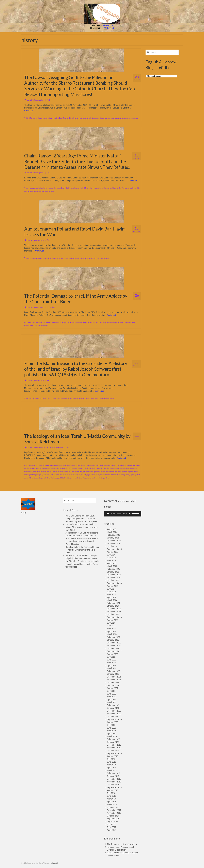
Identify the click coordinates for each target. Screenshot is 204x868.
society (128, 475)
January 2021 (113, 708)
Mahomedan (77, 398)
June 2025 (112, 558)
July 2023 (111, 623)
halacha (27, 469)
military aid (114, 323)
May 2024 (111, 595)
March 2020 (112, 736)
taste (45, 478)
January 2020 (113, 742)
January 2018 (113, 807)
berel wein (39, 118)
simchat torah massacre (32, 191)
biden (62, 323)
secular (93, 475)
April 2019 (111, 768)
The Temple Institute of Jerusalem (122, 844)
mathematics (28, 472)
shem (102, 475)
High (64, 469)
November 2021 (114, 680)
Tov (84, 478)
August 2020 (113, 722)
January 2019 (113, 776)
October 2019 (113, 751)
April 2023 (111, 631)
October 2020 (113, 717)
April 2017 (111, 830)
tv (87, 478)
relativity (84, 475)
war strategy (105, 258)
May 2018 (111, 799)
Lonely (116, 469)
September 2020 (114, 719)
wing (102, 478)
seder (98, 475)
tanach (36, 478)
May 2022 (111, 663)
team (49, 478)
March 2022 (112, 668)
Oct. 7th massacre (124, 188)
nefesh (77, 472)
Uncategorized (39, 100)
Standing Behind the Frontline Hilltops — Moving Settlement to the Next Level (82, 550)
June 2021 (112, 694)
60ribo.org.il (109, 28)
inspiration (74, 469)
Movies (72, 472)
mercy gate (82, 118)
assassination (38, 188)
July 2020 (111, 725)
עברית (24, 513)
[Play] (108, 514)
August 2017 (113, 821)
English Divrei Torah (57, 447)
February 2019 (113, 773)
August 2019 (113, 756)
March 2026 (112, 532)
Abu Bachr (29, 398)
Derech (73, 465)
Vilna (90, 478)
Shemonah (115, 475)
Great (138, 465)
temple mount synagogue (130, 118)
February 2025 (113, 569)
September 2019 (114, 753)
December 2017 (114, 810)
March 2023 (112, 634)
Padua (91, 472)
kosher (111, 469)
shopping (122, 475)
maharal (134, 469)
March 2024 (112, 600)
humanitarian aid (87, 323)
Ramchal (78, 475)
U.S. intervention (43, 326)
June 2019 (112, 762)
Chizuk (59, 465)
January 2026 (113, 538)
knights (76, 118)
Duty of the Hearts (70, 323)
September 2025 (114, 549)
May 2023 (111, 629)
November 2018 (114, 782)
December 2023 (114, 609)
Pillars (136, 472)
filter (105, 465)
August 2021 (113, 688)
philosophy (118, 472)
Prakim (26, 475)
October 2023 (113, 614)
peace (103, 472)
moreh (66, 472)
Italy (97, 469)
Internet (80, 469)
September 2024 (114, 583)
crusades (55, 118)
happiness (45, 469)
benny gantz (47, 188)
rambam (66, 475)
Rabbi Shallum (100, 398)
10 (27, 465)
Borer (35, 465)
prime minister (135, 188)
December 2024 (114, 575)
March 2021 (112, 702)
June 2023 (112, 626)
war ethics (97, 258)
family (101, 465)
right (88, 475)
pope (104, 118)
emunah (83, 465)
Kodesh (105, 469)
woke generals (49, 191)
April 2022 (111, 665)
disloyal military (88, 188)
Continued (29, 111)
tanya (41, 478)
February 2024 (113, 603)
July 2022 (111, 657)
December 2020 (114, 711)
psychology (33, 475)
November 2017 (114, 813)
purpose (40, 475)
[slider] (119, 514)
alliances (29, 258)
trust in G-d (34, 326)
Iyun (101, 469)
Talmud (31, 478)
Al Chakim (36, 398)
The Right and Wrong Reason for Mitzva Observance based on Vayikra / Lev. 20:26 (83, 527)
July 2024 (111, 589)
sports (26, 478)
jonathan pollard (59, 258)
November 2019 (114, 748)
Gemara (124, 465)
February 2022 (113, 671)
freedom (114, 465)
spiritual (137, 475)
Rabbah (56, 475)
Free (109, 465)
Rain (61, 475)
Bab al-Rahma (30, 118)
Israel (63, 398)
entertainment (91, 465)
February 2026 (113, 535)
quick (51, 475)
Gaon (119, 465)
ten (72, 478)
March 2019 (112, 770)
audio (34, 258)
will (99, 478)
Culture (64, 465)
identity (54, 398)
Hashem (52, 469)
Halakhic (39, 469)
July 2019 (111, 759)
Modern (54, 472)
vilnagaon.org (109, 25)
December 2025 (114, 541)
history (71, 118)
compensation (47, 118)
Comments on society (42, 307)
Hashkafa (59, 469)
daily (68, 465)
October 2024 (113, 580)
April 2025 (111, 563)
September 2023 (114, 617)
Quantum (46, 475)
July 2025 (111, 555)
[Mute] (130, 514)
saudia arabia (124, 323)
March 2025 (112, 566)
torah (81, 478)
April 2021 (111, 699)
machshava (122, 469)
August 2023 (113, 620)
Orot (81, 472)
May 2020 (111, 731)
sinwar (42, 191)
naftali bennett (114, 188)
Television (67, 478)
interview (51, 258)
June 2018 (112, 796)
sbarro (108, 118)
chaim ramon (56, 188)
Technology (55, 478)
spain (132, 475)
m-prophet (69, 398)
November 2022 (114, 646)
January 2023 (113, 640)
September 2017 (114, 819)
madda (129, 469)
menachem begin (104, 323)
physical (125, 472)
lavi (97, 323)
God (134, 465)
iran (94, 323)
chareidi (47, 465)
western (94, 478)
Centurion (41, 465)
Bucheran (43, 398)
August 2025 (113, 552)
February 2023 (113, 637)
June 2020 (112, 728)
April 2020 (111, 734)
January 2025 (113, 572)
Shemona (107, 475)
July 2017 (111, 824)
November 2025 (114, 543)
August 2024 (113, 586)
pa (87, 118)
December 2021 (114, 677)
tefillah (61, 478)
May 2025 (111, 560)
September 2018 (114, 787)
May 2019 (111, 765)
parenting (97, 472)
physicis (130, 472)
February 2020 (113, 739)
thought (76, 478)
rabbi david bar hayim (72, 258)
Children (53, 465)
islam (59, 398)
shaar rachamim (116, 118)
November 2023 (114, 612)
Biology (30, 465)
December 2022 (114, 643)
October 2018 (113, 785)
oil (119, 323)
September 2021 (114, 685)
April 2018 (111, 802)
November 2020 (114, 714)
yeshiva (107, 478)
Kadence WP (54, 863)
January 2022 (113, 674)
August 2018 (113, 790)
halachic (33, 469)
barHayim (39, 258)
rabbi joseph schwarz (88, 398)
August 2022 (113, 654)
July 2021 (111, 691)
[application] (123, 514)
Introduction (87, 469)
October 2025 (113, 546)
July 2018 (111, 793)
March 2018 (112, 804)
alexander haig (41, 323)
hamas (101, 188)
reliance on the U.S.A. (86, 258)
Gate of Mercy (63, 118)
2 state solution (31, 323)
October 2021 (113, 682)
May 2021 (111, 697)
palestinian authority (95, 118)
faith (98, 465)
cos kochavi (79, 188)
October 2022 (113, 648)
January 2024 (113, 606)
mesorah (43, 472)
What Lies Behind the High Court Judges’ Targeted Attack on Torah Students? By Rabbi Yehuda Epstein (82, 519)
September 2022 (114, 651)
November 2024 (114, 577)
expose (96, 188)
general (130, 465)
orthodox (86, 472)
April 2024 (111, 597)
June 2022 (112, 660)
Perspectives (110, 472)
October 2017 (113, 816)
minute (49, 472)
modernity (61, 472)
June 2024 (112, 592)
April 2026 (111, 529)
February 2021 (113, 705)
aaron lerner (30, 188)
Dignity (78, 465)
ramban (72, 475)
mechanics (36, 472)
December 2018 (114, 779)
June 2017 (112, 827)
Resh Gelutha (110, 398)
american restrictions (53, 323)
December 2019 (114, 745)
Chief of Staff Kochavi (68, 188)
